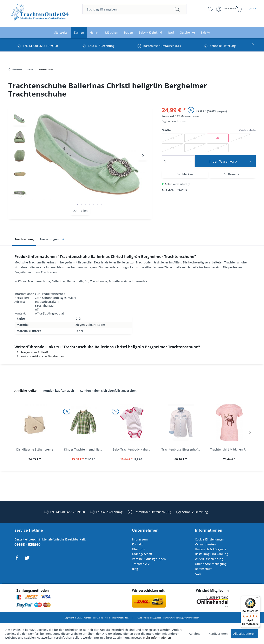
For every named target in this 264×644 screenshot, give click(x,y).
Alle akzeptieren (244, 634)
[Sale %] (205, 33)
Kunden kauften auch (59, 391)
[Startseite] (61, 33)
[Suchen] (177, 9)
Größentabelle (245, 130)
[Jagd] (171, 33)
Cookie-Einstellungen (210, 539)
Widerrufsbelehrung (209, 559)
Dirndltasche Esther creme (35, 449)
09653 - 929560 (27, 544)
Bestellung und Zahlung (212, 554)
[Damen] (79, 33)
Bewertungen (52, 239)
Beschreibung (24, 239)
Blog (135, 569)
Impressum (140, 539)
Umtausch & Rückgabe (211, 549)
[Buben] (128, 33)
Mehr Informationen (157, 638)
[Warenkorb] (247, 9)
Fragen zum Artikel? (31, 352)
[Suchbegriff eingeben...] (134, 9)
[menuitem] (134, 9)
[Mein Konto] (226, 9)
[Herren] (95, 33)
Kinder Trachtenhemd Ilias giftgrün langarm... (84, 449)
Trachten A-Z (141, 564)
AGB (198, 574)
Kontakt (137, 544)
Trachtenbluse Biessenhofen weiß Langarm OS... (182, 449)
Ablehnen (196, 634)
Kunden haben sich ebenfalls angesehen (108, 391)
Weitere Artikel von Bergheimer (39, 356)
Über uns (138, 549)
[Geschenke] (187, 33)
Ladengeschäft (142, 554)
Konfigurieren (218, 634)
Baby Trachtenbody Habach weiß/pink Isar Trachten (133, 449)
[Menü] (257, 598)
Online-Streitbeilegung (211, 564)
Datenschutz (204, 569)
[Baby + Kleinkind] (150, 33)
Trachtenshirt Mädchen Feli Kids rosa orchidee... (230, 449)
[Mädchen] (112, 33)
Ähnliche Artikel (26, 391)
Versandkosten (177, 121)
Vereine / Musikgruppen (149, 559)
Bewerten (232, 174)
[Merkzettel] (210, 9)
